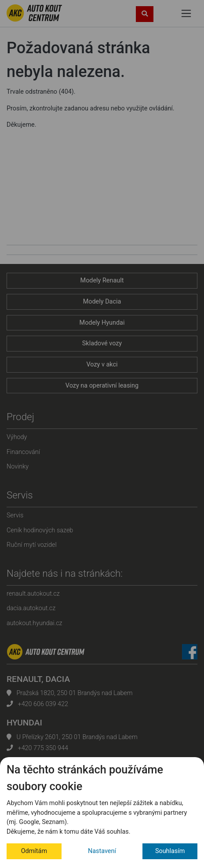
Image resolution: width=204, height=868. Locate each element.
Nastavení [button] (102, 851)
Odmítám (34, 851)
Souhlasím (170, 851)
